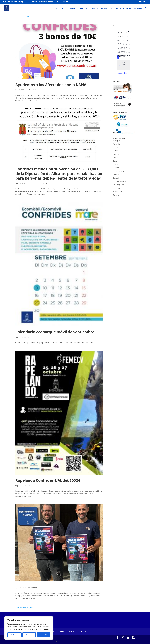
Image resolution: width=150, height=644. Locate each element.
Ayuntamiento (69, 8)
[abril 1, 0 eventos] (122, 41)
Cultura (116, 151)
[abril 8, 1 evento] (122, 45)
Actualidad (32, 90)
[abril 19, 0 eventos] (129, 49)
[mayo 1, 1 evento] (126, 57)
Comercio (117, 147)
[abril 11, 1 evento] (128, 45)
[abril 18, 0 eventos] (128, 49)
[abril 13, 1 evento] (118, 49)
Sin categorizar (118, 185)
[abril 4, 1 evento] (128, 41)
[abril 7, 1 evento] (120, 45)
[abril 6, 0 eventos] (118, 45)
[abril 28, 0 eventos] (120, 57)
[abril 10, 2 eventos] (126, 45)
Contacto (138, 8)
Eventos (116, 168)
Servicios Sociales (119, 181)
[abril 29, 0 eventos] (122, 57)
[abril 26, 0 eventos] (129, 53)
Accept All (43, 635)
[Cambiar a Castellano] (141, 2)
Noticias (56, 8)
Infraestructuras (119, 171)
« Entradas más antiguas (24, 608)
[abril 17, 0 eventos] (126, 49)
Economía (117, 161)
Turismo (84, 8)
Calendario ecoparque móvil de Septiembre (55, 332)
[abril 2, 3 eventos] (124, 41)
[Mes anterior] (119, 32)
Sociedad (116, 188)
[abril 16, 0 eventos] (124, 49)
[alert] (124, 65)
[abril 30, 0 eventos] (124, 57)
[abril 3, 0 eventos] (126, 41)
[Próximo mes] (129, 32)
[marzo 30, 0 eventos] (118, 41)
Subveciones (43, 183)
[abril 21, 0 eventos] (120, 53)
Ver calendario (122, 73)
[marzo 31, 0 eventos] (120, 41)
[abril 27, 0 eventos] (118, 57)
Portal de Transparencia (120, 8)
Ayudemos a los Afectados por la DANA (51, 85)
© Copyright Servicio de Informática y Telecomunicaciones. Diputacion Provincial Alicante (45, 641)
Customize (15, 635)
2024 (29, 16)
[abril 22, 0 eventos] (122, 53)
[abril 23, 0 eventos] (124, 53)
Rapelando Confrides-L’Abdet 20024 (48, 480)
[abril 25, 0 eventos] (128, 53)
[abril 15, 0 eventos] (122, 49)
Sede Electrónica (100, 8)
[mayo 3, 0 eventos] (129, 57)
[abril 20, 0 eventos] (118, 53)
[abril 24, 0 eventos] (126, 53)
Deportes (116, 154)
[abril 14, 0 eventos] (120, 49)
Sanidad (116, 178)
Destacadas (117, 158)
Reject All (29, 635)
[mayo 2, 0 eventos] (128, 57)
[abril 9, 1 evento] (124, 45)
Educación (117, 164)
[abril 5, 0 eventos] (129, 41)
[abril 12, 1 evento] (129, 45)
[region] (29, 628)
